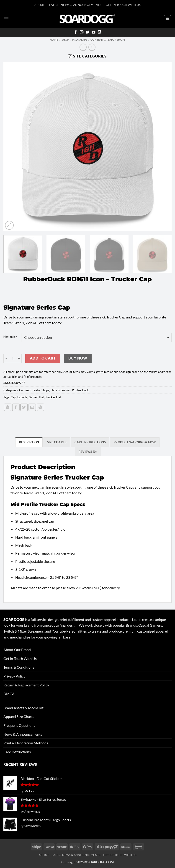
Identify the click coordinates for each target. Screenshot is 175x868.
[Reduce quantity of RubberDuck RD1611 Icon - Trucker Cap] (6, 358)
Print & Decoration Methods (26, 743)
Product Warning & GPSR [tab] (135, 442)
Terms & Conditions (19, 667)
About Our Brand (17, 650)
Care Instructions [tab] (90, 442)
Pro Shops (80, 40)
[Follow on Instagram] (82, 32)
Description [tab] (29, 442)
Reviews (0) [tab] (88, 452)
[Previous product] (92, 47)
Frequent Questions (19, 725)
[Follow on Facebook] (76, 32)
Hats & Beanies (61, 390)
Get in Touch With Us (20, 658)
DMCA (9, 694)
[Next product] (83, 47)
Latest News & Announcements (75, 5)
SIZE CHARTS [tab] (57, 442)
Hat (41, 397)
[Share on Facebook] (16, 407)
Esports (22, 397)
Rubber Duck (80, 390)
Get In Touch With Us (123, 5)
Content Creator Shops (108, 40)
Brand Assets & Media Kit (23, 708)
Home (54, 40)
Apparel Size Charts (19, 716)
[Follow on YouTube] (93, 32)
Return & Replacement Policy (26, 685)
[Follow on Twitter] (87, 32)
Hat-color (10, 337)
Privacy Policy (14, 676)
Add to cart (43, 358)
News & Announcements (23, 734)
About (40, 5)
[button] (6, 19)
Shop (65, 40)
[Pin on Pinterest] (40, 407)
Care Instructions (17, 752)
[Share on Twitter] (24, 407)
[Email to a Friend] (32, 407)
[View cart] (167, 19)
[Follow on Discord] (99, 32)
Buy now (78, 358)
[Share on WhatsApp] (8, 407)
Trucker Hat (53, 397)
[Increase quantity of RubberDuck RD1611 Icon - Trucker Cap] (19, 358)
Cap (13, 397)
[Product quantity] (13, 358)
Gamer (33, 397)
